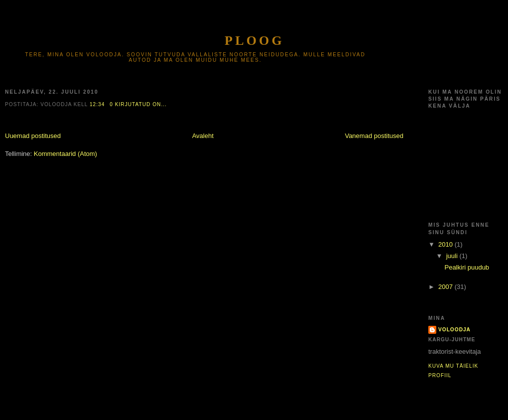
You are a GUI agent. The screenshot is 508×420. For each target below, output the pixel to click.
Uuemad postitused (33, 136)
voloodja (454, 330)
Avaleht (203, 136)
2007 (446, 287)
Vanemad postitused (374, 136)
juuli (453, 256)
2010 (446, 244)
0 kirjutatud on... (138, 104)
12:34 (97, 104)
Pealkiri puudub (467, 267)
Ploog (254, 41)
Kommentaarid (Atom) (65, 154)
